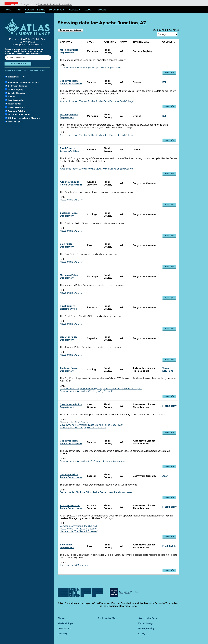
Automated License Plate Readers (22, 82)
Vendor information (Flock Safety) (78, 526)
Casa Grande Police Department (71, 406)
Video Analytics (14, 122)
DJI (164, 82)
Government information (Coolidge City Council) (86, 391)
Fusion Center (13, 104)
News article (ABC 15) (71, 200)
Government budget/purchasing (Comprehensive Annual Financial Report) (101, 388)
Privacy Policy (146, 629)
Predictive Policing (15, 111)
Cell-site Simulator (15, 93)
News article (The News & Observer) (79, 529)
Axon (165, 476)
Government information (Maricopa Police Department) (91, 68)
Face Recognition (15, 100)
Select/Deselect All (15, 77)
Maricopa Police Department (69, 51)
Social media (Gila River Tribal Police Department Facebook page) (96, 492)
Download (70, 30)
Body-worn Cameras (16, 86)
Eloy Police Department (67, 245)
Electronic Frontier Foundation (55, 4)
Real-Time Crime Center (18, 115)
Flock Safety (169, 406)
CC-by (142, 634)
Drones (10, 97)
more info (169, 73)
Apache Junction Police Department (71, 183)
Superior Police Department (69, 338)
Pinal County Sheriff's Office (68, 307)
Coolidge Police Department (69, 214)
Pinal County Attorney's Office (70, 150)
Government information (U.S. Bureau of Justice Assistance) (92, 461)
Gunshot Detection (15, 107)
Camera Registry (14, 89)
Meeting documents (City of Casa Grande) (83, 427)
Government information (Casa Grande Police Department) (92, 425)
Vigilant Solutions (168, 370)
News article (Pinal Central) (75, 422)
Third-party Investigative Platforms (23, 118)
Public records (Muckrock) (74, 565)
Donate (102, 10)
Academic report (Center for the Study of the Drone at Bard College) (97, 101)
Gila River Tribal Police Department (71, 82)
